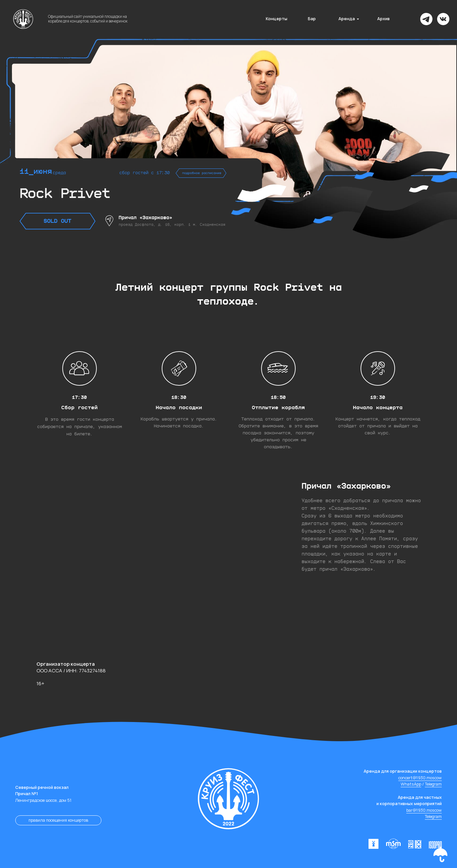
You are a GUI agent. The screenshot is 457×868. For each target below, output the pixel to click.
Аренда (347, 19)
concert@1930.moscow (420, 778)
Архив (383, 19)
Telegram (433, 784)
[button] (440, 854)
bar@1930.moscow (424, 810)
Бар (312, 19)
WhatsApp (411, 784)
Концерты (277, 19)
